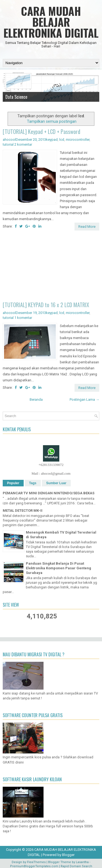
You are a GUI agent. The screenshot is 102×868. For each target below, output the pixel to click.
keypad (52, 140)
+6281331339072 (51, 465)
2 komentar (23, 144)
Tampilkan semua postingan (52, 121)
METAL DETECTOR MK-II (23, 511)
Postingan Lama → (84, 399)
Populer (13, 483)
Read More (87, 227)
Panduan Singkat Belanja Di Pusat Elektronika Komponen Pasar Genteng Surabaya (58, 568)
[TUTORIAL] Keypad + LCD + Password (41, 131)
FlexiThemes (36, 862)
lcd (62, 140)
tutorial (8, 144)
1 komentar (23, 318)
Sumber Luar (56, 483)
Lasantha (82, 862)
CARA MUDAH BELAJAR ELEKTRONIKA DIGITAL (51, 22)
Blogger (68, 855)
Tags (33, 483)
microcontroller (78, 140)
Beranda (36, 399)
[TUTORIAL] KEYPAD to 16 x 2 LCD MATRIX (46, 305)
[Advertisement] (51, 267)
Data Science (16, 97)
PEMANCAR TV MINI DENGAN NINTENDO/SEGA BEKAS (49, 493)
